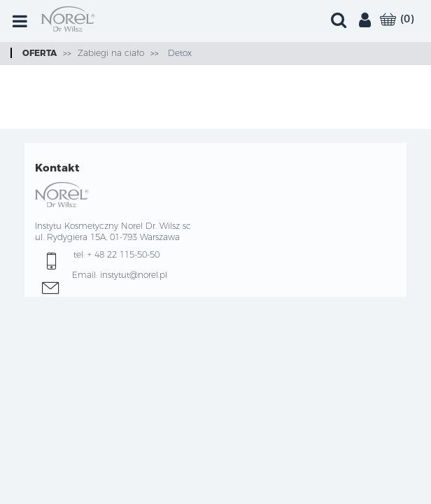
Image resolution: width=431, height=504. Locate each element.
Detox (178, 53)
